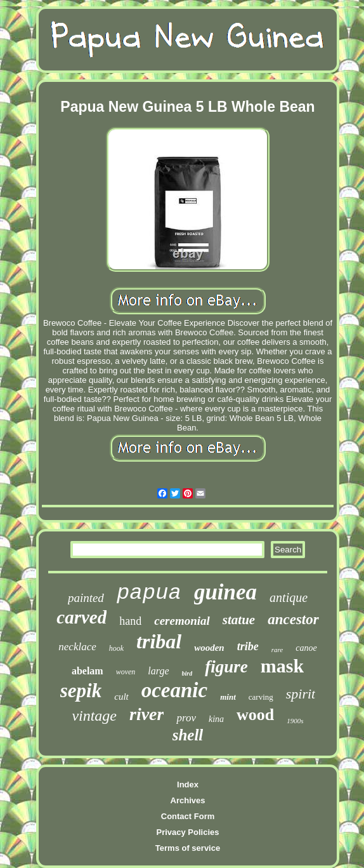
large (158, 671)
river (146, 714)
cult (121, 697)
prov (186, 718)
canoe (306, 648)
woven (126, 672)
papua (149, 593)
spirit (301, 694)
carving (261, 697)
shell (188, 735)
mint (228, 697)
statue (239, 620)
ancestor (293, 619)
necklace (77, 647)
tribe (248, 646)
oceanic (174, 690)
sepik (81, 691)
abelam (88, 671)
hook (116, 648)
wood (255, 715)
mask (282, 666)
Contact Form (188, 816)
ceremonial (182, 621)
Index (188, 785)
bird (187, 673)
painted (86, 598)
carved (81, 617)
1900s (295, 721)
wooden (209, 648)
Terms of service (188, 848)
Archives (188, 800)
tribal (159, 641)
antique (289, 598)
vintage (94, 716)
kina (216, 719)
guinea (225, 592)
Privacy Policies (187, 832)
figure (226, 667)
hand (130, 621)
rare (277, 650)
